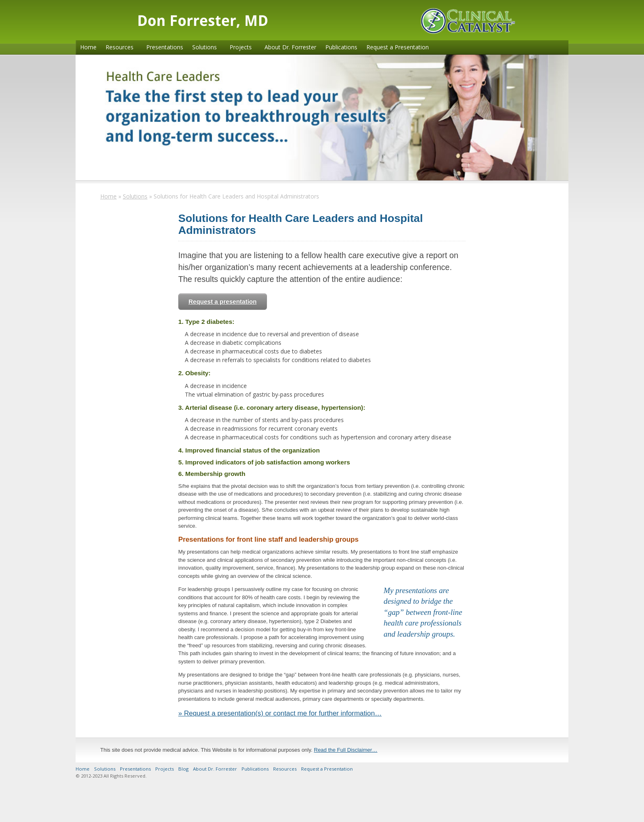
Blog (183, 768)
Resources (120, 47)
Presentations (165, 47)
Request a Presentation (398, 47)
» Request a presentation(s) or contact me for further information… (280, 713)
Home (88, 47)
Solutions (205, 47)
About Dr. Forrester (290, 47)
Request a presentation (223, 301)
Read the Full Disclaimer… (346, 750)
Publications (341, 47)
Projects (241, 47)
